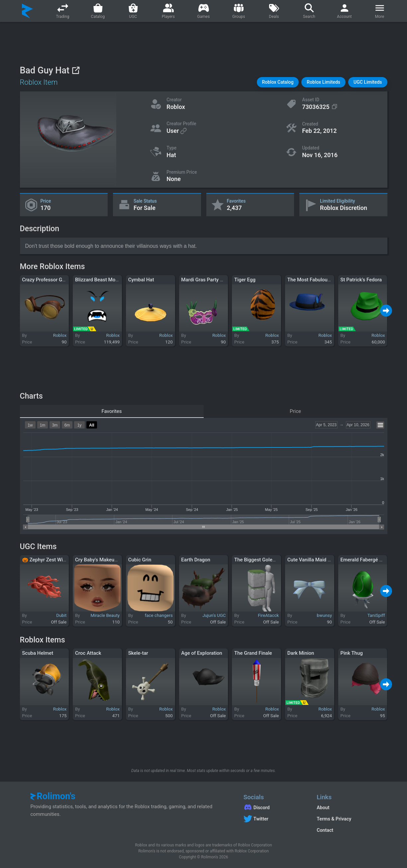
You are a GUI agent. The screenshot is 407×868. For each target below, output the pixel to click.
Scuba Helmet (38, 653)
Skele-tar (138, 653)
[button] (278, 82)
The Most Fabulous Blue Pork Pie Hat (329, 280)
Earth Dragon (196, 560)
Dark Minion (301, 653)
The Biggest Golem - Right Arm (269, 560)
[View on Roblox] (76, 70)
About (323, 808)
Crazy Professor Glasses (49, 280)
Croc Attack (88, 653)
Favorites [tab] (111, 411)
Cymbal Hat (141, 280)
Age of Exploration (202, 653)
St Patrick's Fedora (361, 280)
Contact (325, 830)
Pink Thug (351, 653)
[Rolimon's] (27, 11)
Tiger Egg (245, 280)
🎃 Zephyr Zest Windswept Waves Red (65, 560)
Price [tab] (295, 411)
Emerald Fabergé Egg (364, 560)
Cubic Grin (140, 560)
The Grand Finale (253, 653)
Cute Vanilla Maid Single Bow (320, 560)
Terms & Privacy (334, 819)
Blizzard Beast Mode (98, 280)
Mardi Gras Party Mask (206, 280)
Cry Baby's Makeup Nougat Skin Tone (116, 560)
